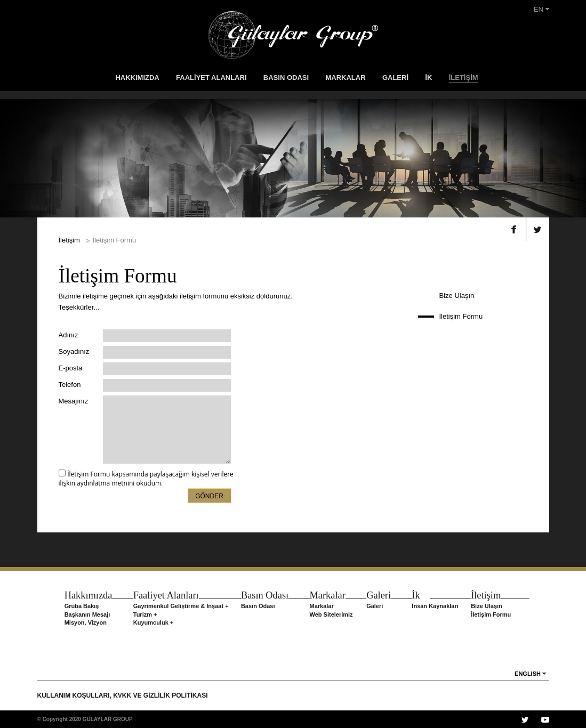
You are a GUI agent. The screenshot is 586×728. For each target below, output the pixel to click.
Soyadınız (74, 351)
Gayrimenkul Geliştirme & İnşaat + (181, 606)
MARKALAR (345, 78)
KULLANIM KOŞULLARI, (75, 695)
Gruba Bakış (82, 606)
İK (428, 78)
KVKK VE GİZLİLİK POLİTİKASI (160, 695)
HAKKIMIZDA (137, 78)
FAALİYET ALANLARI (211, 78)
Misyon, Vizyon (86, 622)
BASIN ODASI (286, 78)
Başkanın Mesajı (87, 614)
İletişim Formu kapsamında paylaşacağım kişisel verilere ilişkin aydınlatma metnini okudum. (146, 479)
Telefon (70, 385)
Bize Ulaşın (457, 296)
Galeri (375, 606)
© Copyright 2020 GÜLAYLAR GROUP (85, 719)
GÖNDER (209, 496)
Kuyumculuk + (154, 622)
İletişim (69, 240)
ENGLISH (528, 674)
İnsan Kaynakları (435, 606)
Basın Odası (258, 606)
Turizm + (145, 614)
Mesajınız (74, 401)
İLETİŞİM (464, 78)
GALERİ (395, 78)
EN (541, 9)
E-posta (71, 368)
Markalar (322, 606)
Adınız (69, 335)
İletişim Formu (461, 316)
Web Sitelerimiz (331, 614)
